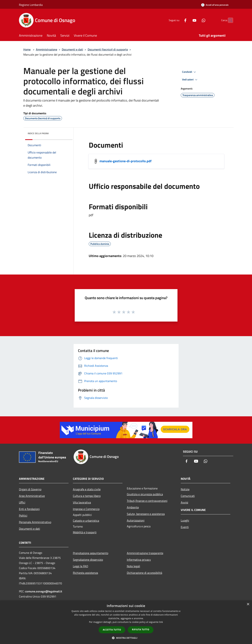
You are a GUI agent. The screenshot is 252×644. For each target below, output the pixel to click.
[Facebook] (178, 20)
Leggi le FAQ (81, 566)
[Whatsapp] (196, 20)
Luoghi (185, 520)
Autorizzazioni (136, 520)
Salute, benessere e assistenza (146, 514)
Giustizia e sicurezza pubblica (145, 494)
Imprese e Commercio (86, 509)
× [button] (248, 604)
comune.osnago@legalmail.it (44, 591)
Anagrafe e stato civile (87, 489)
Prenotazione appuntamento (91, 553)
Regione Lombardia (31, 5)
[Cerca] (229, 20)
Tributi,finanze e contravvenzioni (147, 501)
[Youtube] (187, 20)
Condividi (190, 72)
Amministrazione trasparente (145, 553)
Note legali (133, 566)
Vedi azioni (190, 80)
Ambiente (133, 507)
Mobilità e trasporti (85, 532)
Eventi (185, 527)
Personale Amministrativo (35, 522)
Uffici (22, 502)
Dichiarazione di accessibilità (144, 573)
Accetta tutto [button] (112, 630)
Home (27, 49)
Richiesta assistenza (85, 573)
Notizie (185, 489)
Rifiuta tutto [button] (141, 630)
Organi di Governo (30, 489)
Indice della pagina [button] (38, 133)
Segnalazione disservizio (88, 560)
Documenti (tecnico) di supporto (108, 49)
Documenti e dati (72, 49)
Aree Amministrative (32, 496)
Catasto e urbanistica (86, 521)
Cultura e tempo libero (87, 496)
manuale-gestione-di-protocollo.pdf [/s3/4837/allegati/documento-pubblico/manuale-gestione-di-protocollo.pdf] (125, 161)
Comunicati (188, 496)
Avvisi (184, 502)
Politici (23, 515)
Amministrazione (47, 49)
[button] (126, 638)
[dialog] (126, 622)
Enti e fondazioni (29, 509)
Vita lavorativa (82, 502)
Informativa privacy (139, 560)
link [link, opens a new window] (161, 622)
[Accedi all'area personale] (215, 5)
